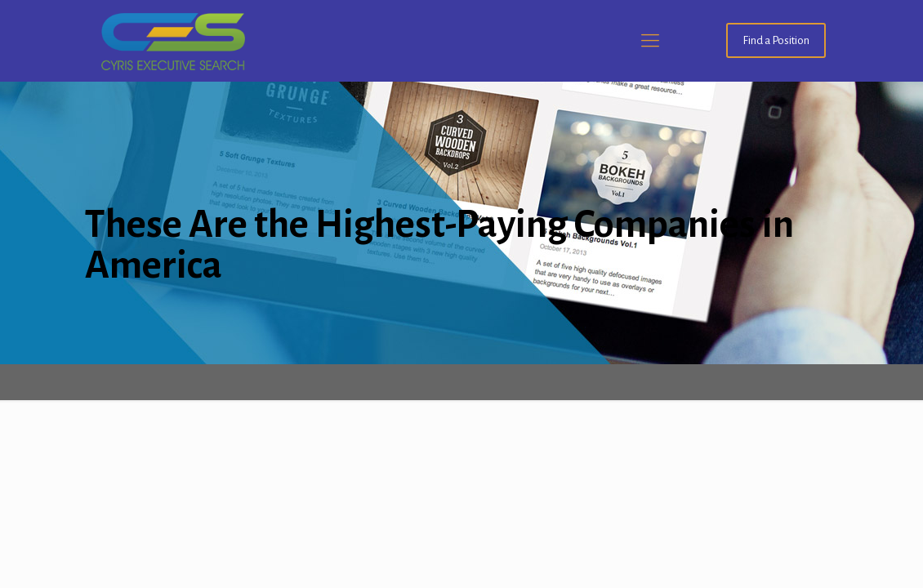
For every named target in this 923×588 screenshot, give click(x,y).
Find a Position (776, 40)
